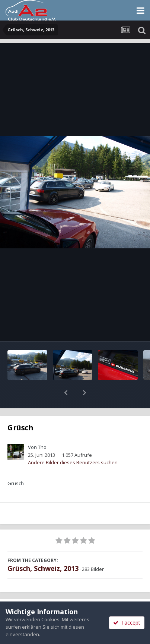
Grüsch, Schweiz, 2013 (43, 549)
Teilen (37, 593)
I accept (127, 623)
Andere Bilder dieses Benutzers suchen (73, 443)
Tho (42, 428)
